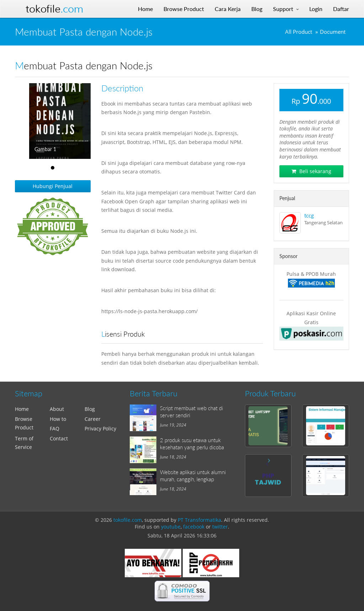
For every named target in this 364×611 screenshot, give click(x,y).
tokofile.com (128, 520)
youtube (171, 527)
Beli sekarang (311, 171)
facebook (194, 527)
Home (22, 409)
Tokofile (54, 9)
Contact (59, 438)
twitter (220, 527)
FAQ (55, 428)
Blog (90, 409)
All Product (299, 32)
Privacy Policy (100, 428)
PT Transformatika (199, 520)
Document (333, 32)
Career (93, 419)
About (57, 409)
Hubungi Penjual (53, 186)
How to (58, 419)
